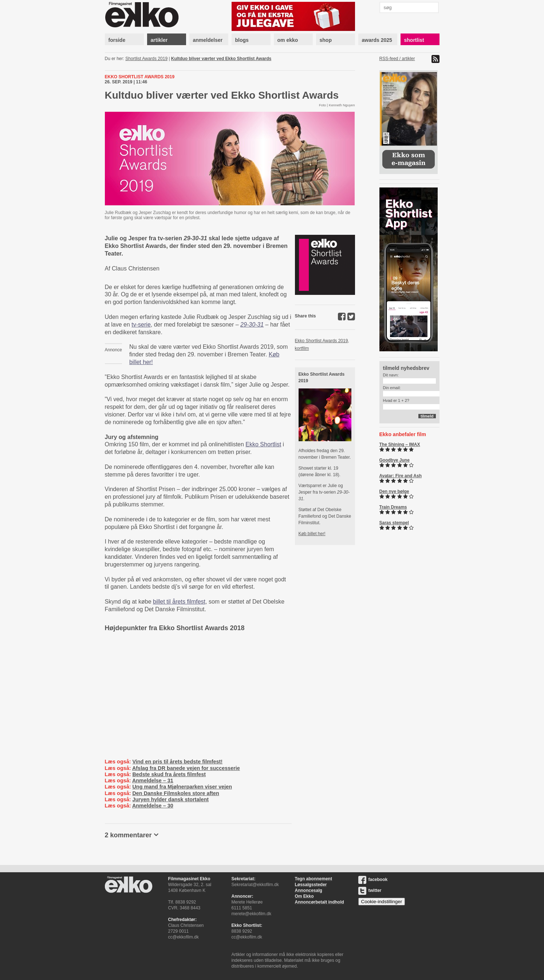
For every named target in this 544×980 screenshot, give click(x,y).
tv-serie (141, 325)
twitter (370, 890)
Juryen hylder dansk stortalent (170, 799)
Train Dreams (393, 507)
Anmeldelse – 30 (153, 806)
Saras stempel (394, 523)
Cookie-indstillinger (382, 902)
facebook (373, 880)
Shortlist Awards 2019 (146, 59)
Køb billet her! (312, 534)
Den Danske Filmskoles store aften (176, 793)
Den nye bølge (394, 491)
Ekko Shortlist (263, 444)
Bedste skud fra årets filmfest (169, 774)
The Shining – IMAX (400, 444)
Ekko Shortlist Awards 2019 (322, 341)
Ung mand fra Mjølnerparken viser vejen (182, 787)
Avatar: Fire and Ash (401, 476)
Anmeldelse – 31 (153, 781)
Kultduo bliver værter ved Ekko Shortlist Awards (221, 59)
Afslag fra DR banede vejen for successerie (186, 768)
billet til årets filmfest (179, 602)
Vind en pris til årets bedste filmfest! (177, 762)
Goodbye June (395, 460)
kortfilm (302, 348)
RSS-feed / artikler (397, 59)
